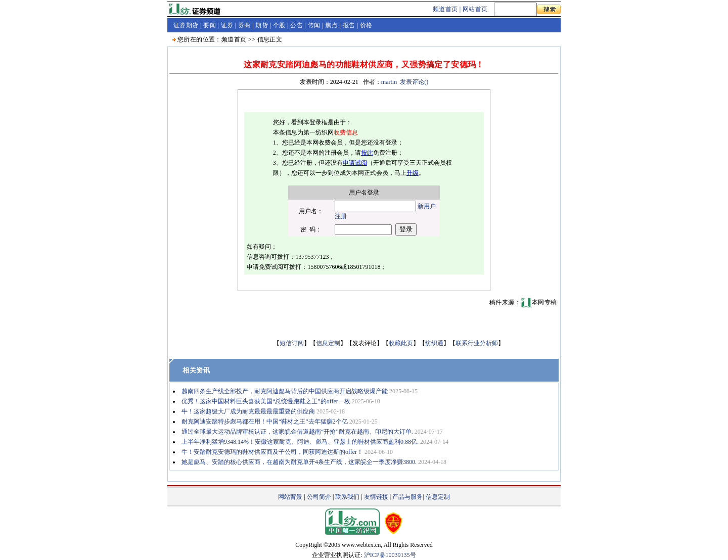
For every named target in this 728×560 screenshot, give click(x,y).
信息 (264, 39)
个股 (279, 25)
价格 (366, 25)
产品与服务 (407, 497)
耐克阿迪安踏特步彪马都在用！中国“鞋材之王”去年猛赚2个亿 (265, 422)
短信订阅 (292, 343)
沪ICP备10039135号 (390, 555)
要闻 (210, 25)
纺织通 (434, 343)
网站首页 (475, 9)
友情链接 (376, 497)
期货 (262, 25)
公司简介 (319, 497)
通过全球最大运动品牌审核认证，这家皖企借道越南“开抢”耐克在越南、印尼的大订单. (297, 432)
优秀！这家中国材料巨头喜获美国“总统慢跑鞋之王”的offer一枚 (266, 401)
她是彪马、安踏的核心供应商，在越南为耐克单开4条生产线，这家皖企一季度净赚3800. (299, 462)
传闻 (314, 25)
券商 (244, 25)
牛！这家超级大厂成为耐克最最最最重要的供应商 (248, 411)
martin (389, 82)
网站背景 (290, 497)
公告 (297, 25)
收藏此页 (401, 343)
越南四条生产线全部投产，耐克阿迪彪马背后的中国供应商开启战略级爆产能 (285, 391)
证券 (227, 25)
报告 (349, 25)
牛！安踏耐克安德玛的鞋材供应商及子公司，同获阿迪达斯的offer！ (272, 452)
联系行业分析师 (477, 343)
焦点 (331, 25)
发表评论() (414, 82)
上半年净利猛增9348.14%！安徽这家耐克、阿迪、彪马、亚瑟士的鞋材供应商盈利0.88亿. (300, 442)
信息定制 (328, 343)
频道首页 (445, 9)
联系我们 (347, 497)
